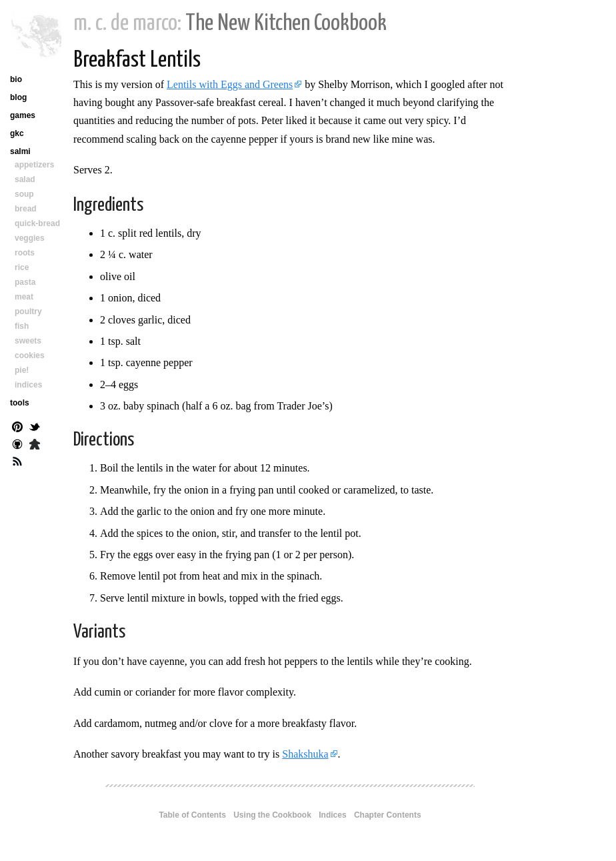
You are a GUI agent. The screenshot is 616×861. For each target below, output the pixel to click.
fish (22, 326)
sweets (28, 341)
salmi (20, 151)
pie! (22, 370)
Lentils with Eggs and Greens (230, 84)
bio (16, 79)
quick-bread (37, 223)
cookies (30, 355)
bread (26, 209)
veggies (30, 238)
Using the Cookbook (272, 815)
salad (25, 179)
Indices (332, 815)
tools (20, 403)
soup (24, 194)
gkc (17, 133)
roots (25, 253)
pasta (25, 282)
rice (22, 267)
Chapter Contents (388, 815)
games (23, 115)
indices (28, 385)
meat (24, 297)
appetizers (34, 165)
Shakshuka (305, 754)
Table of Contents (192, 815)
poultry (28, 311)
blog (18, 97)
